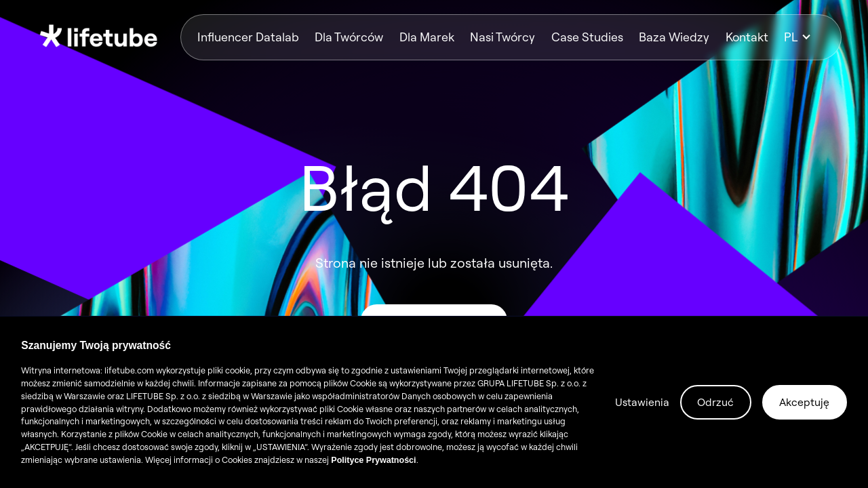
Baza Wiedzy (674, 37)
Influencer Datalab (248, 37)
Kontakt (747, 37)
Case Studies (587, 37)
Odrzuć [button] (715, 402)
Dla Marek (427, 37)
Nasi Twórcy (502, 37)
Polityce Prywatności (373, 460)
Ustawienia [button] (642, 402)
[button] (804, 37)
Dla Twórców (349, 37)
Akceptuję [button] (804, 402)
